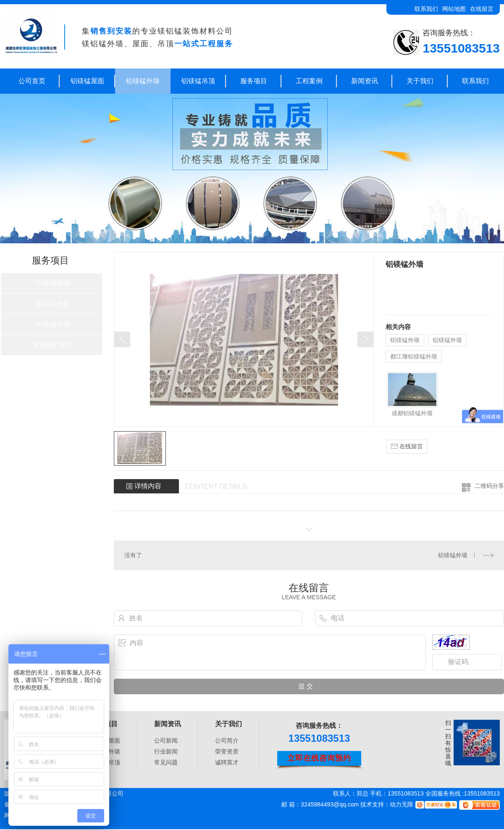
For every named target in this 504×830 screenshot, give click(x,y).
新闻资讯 (365, 81)
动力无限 (402, 804)
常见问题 (166, 762)
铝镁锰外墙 (143, 81)
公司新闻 (166, 740)
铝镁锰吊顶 (198, 81)
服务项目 (254, 81)
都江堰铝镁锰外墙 (414, 356)
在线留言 (482, 9)
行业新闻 (166, 751)
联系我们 (426, 9)
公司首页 (32, 81)
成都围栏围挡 (53, 345)
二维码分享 (489, 486)
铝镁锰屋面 (87, 81)
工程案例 (309, 81)
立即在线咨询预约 (319, 758)
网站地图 (454, 9)
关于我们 (420, 81)
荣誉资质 (227, 751)
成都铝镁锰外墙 (412, 413)
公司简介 (227, 740)
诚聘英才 (227, 762)
